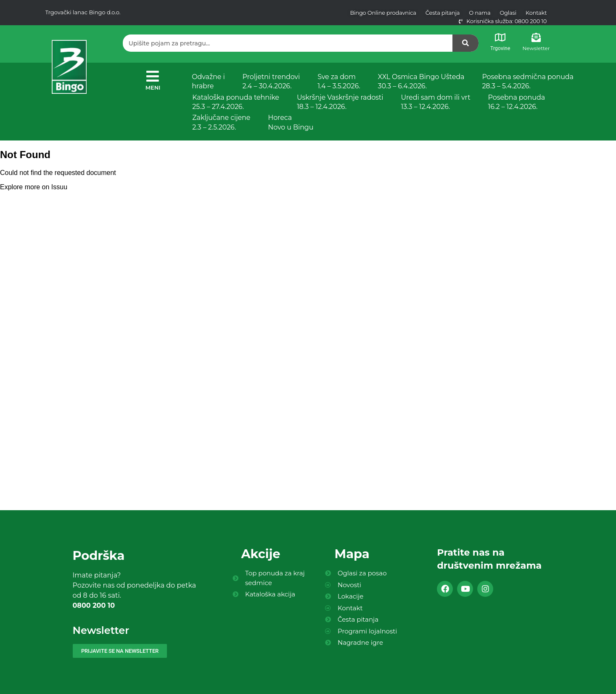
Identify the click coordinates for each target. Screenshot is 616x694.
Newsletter (536, 48)
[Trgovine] (500, 37)
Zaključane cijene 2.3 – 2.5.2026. (221, 122)
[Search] (465, 43)
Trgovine (500, 48)
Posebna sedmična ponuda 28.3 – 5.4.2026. (528, 81)
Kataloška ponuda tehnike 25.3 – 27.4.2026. (236, 102)
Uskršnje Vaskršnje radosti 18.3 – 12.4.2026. (340, 102)
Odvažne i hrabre (208, 81)
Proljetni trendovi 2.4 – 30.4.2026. (271, 81)
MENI (153, 87)
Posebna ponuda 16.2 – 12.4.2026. (517, 102)
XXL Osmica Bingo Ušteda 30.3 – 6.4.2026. (421, 81)
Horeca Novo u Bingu (291, 122)
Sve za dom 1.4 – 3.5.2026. (339, 81)
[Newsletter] (536, 37)
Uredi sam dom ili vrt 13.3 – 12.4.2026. (435, 102)
